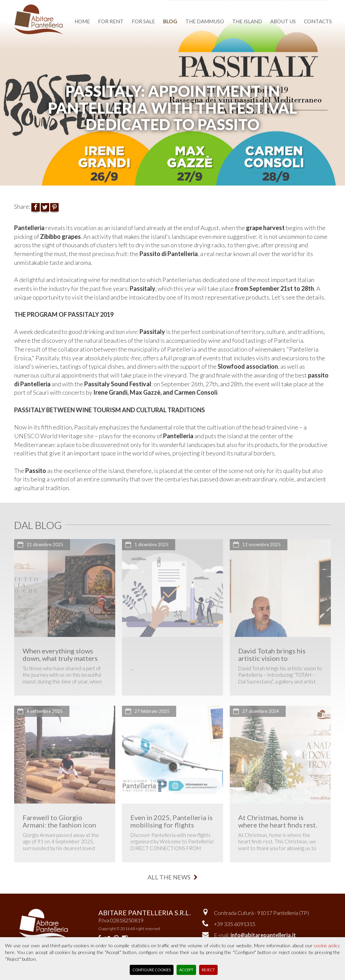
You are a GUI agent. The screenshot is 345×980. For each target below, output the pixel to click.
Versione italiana (259, 4)
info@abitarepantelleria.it (263, 935)
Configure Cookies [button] (152, 970)
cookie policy (327, 945)
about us (283, 21)
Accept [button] (186, 970)
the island (247, 21)
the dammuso (205, 21)
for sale (143, 21)
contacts (318, 21)
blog (170, 21)
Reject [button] (208, 970)
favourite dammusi (200, 4)
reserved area (310, 4)
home (82, 21)
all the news (172, 877)
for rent (111, 21)
